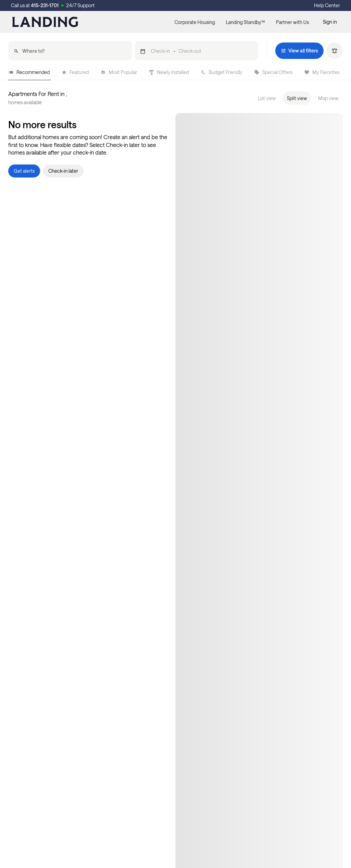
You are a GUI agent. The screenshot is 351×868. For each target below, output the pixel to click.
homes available (25, 102)
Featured (75, 72)
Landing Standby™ (245, 22)
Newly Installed (169, 72)
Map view (328, 98)
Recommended (29, 72)
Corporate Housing (195, 22)
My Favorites (322, 72)
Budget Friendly (221, 72)
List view (267, 98)
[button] (197, 51)
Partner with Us (292, 22)
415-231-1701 (45, 5)
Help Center (327, 5)
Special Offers (273, 72)
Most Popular (119, 72)
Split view (297, 98)
